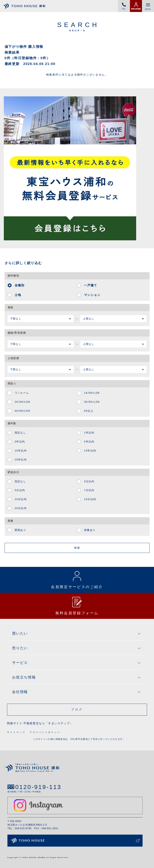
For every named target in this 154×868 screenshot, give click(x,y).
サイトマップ (16, 732)
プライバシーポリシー (45, 732)
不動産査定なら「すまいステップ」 (48, 723)
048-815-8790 (23, 828)
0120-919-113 (38, 787)
